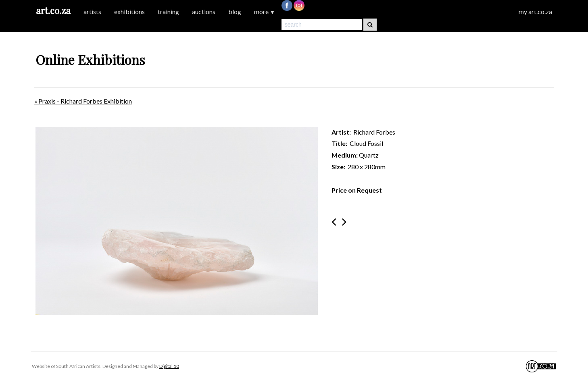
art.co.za (53, 10)
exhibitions (129, 11)
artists (92, 11)
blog (235, 11)
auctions (204, 11)
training (168, 11)
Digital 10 (169, 366)
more (265, 11)
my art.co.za (535, 11)
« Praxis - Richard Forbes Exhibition (83, 101)
